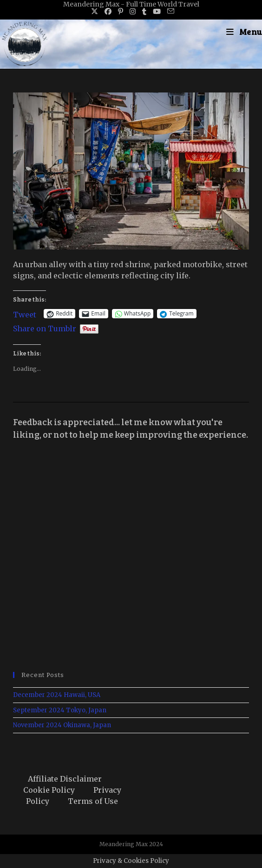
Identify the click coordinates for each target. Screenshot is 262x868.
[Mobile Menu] (244, 32)
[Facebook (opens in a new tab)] (108, 12)
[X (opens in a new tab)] (95, 12)
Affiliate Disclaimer (65, 779)
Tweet (25, 314)
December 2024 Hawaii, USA (57, 695)
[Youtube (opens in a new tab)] (157, 12)
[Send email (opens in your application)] (169, 12)
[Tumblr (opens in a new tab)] (144, 12)
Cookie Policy (49, 790)
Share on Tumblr (45, 328)
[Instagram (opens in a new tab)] (133, 12)
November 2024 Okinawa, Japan (62, 725)
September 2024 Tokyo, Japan (60, 710)
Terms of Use (93, 801)
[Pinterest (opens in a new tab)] (121, 12)
